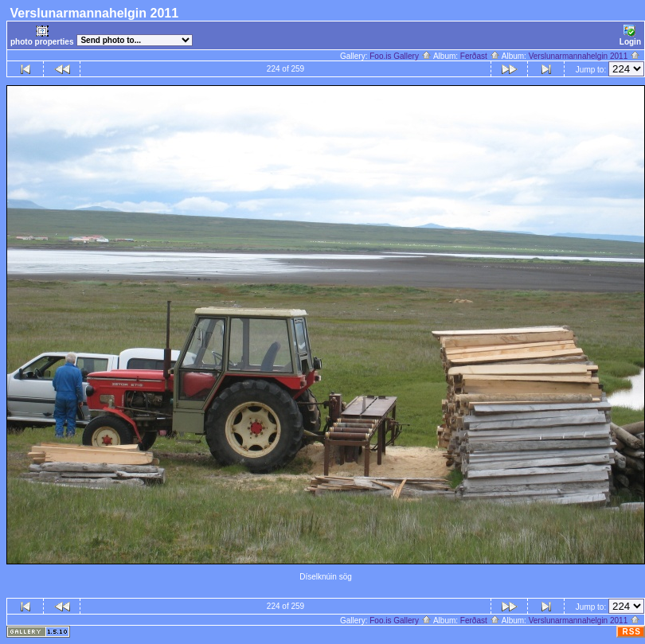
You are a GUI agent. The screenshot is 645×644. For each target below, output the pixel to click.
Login (630, 35)
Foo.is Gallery (400, 56)
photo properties (42, 35)
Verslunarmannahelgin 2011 (584, 56)
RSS (631, 632)
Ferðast (480, 56)
